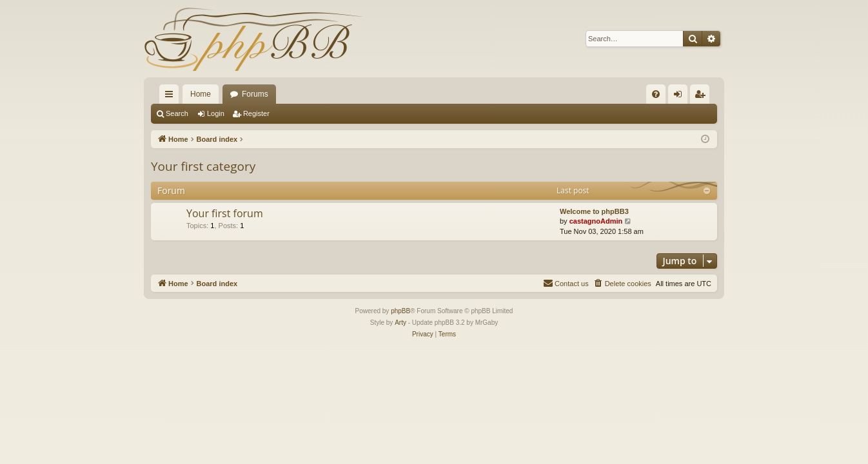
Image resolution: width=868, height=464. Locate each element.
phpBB (400, 311)
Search (177, 113)
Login (216, 113)
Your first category (203, 166)
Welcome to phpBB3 (594, 211)
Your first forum (225, 213)
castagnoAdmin (596, 221)
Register (256, 113)
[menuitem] (656, 94)
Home (201, 94)
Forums (255, 94)
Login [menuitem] (681, 97)
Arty (400, 323)
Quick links (172, 97)
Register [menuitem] (703, 97)
